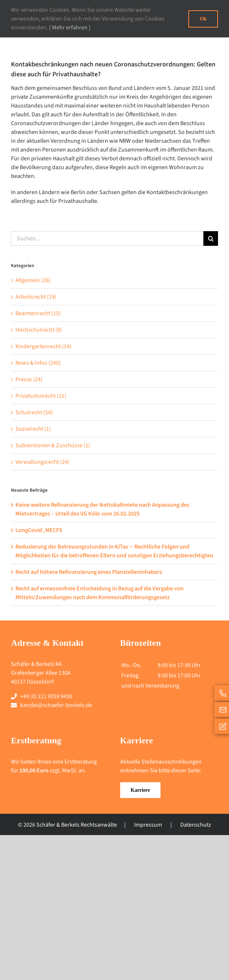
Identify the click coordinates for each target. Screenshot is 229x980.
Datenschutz (196, 825)
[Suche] (211, 238)
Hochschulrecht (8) (39, 330)
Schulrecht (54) (34, 412)
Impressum (148, 825)
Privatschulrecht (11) (41, 396)
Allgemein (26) (33, 280)
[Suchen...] (107, 238)
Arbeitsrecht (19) (36, 297)
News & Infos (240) (38, 363)
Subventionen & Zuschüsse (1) (53, 445)
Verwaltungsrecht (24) (43, 462)
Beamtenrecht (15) (38, 313)
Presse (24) (29, 379)
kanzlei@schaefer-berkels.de (56, 705)
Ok (203, 19)
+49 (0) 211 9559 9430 (46, 696)
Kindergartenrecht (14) (43, 346)
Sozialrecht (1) (33, 429)
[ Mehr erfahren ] (70, 28)
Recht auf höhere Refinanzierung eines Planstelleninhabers (89, 572)
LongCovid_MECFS (39, 530)
